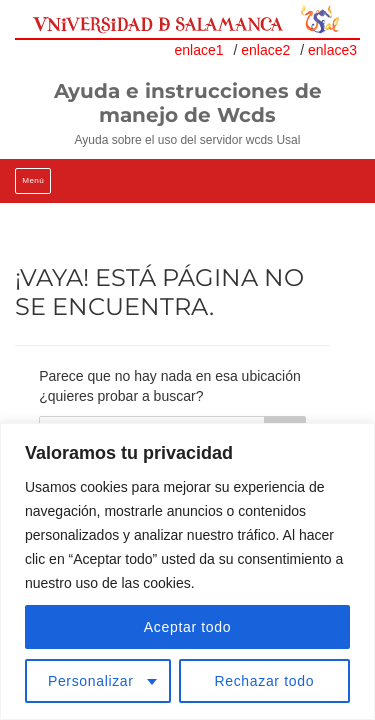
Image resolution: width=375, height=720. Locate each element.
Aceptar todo (187, 627)
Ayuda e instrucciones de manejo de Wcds (188, 103)
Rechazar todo (264, 681)
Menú (33, 180)
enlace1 (199, 50)
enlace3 (332, 50)
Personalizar (91, 681)
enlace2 (265, 50)
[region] (187, 571)
